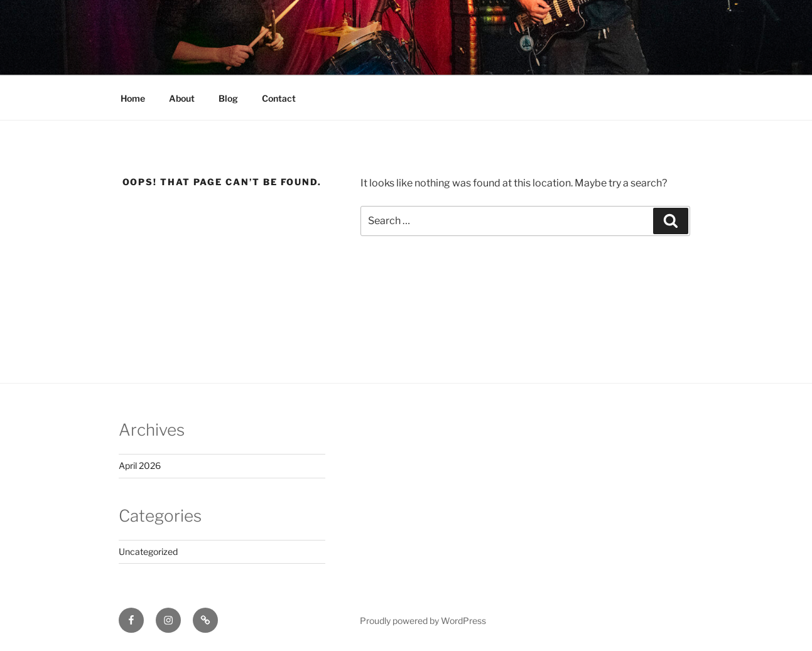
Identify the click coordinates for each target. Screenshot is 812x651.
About (182, 98)
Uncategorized (148, 551)
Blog (228, 98)
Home (133, 98)
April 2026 (140, 465)
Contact (279, 98)
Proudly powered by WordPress (423, 621)
